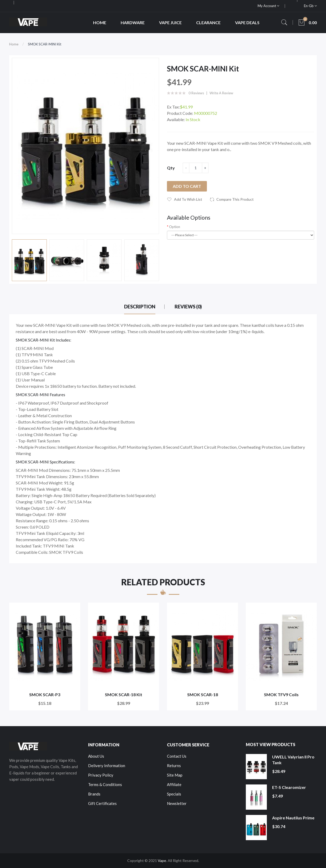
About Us (96, 756)
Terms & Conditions (105, 784)
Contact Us (177, 756)
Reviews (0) (188, 307)
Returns (174, 766)
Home (14, 44)
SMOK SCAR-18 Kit (124, 694)
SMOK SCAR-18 (203, 694)
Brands (94, 794)
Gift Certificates (102, 803)
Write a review (221, 93)
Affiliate (174, 784)
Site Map (175, 775)
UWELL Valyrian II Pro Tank (293, 760)
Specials (174, 794)
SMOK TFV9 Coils (281, 694)
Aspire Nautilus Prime (293, 818)
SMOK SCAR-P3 (45, 694)
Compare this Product (235, 199)
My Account (268, 6)
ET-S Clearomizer (289, 787)
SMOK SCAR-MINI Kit (45, 44)
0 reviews (196, 93)
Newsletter (177, 803)
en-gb (310, 6)
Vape (162, 861)
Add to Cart (187, 186)
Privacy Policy (101, 775)
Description (140, 307)
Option (175, 227)
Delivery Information (107, 766)
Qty (171, 168)
